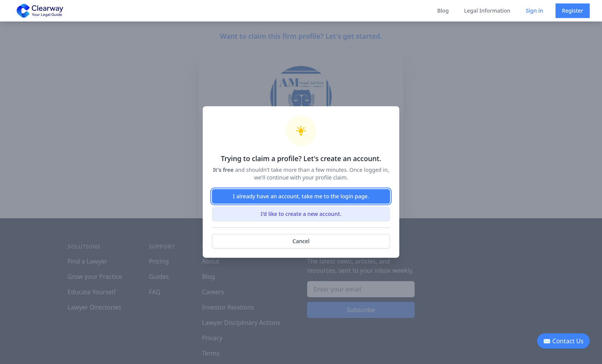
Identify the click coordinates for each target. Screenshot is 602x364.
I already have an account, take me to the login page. (301, 196)
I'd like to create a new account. (301, 214)
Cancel (301, 241)
